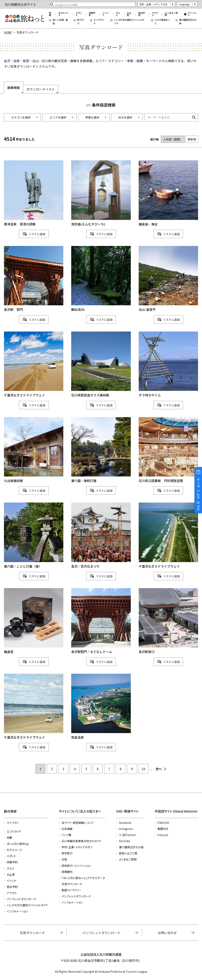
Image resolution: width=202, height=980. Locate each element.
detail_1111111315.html (168, 536)
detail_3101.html (34, 450)
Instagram (126, 829)
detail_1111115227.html (34, 365)
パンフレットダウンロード (21, 899)
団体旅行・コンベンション (76, 866)
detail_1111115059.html (34, 193)
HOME (8, 32)
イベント (105, 14)
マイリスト (192, 14)
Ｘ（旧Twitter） (128, 835)
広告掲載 (67, 829)
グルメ (118, 14)
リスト (33, 234)
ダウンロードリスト (41, 89)
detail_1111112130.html (34, 707)
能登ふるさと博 (128, 853)
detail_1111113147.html (101, 450)
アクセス (155, 14)
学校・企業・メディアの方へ (77, 847)
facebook (125, 823)
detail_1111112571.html (34, 536)
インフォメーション (17, 911)
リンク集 (66, 835)
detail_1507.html (101, 621)
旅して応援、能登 (60, 22)
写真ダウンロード (72, 884)
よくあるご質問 (171, 14)
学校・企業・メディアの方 (153, 4)
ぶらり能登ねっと (162, 22)
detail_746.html (34, 279)
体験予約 (92, 14)
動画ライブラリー (72, 890)
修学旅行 (67, 853)
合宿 (64, 859)
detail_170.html (168, 621)
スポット (79, 14)
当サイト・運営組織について (78, 823)
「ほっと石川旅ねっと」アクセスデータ (83, 878)
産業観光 (67, 872)
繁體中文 (163, 829)
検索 (194, 117)
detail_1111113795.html (101, 279)
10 (143, 769)
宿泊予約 (142, 14)
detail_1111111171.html (168, 365)
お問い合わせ (167, 933)
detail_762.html (101, 536)
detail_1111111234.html (101, 193)
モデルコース (64, 14)
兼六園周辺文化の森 (188, 22)
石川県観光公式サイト (24, 19)
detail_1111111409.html (34, 621)
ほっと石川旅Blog (18, 844)
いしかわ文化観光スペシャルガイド (129, 22)
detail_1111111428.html (168, 193)
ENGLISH (163, 823)
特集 (50, 14)
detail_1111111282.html (101, 365)
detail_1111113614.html (168, 450)
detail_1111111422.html (101, 707)
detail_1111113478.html (168, 279)
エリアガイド (99, 22)
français (163, 835)
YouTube (125, 841)
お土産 (129, 14)
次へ (159, 769)
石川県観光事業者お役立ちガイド (81, 841)
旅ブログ (80, 22)
